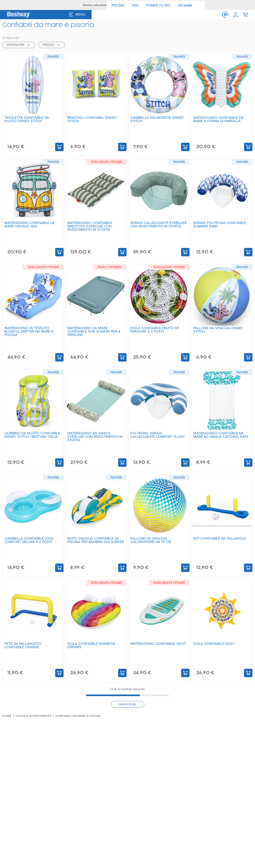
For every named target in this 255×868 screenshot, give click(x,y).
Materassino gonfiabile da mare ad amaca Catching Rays (220, 439)
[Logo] (18, 15)
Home (7, 716)
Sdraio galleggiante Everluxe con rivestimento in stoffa (157, 229)
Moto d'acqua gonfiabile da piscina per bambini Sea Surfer (95, 545)
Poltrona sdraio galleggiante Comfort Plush (159, 438)
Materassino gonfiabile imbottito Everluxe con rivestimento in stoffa (91, 229)
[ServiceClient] (225, 15)
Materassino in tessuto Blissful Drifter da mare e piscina (30, 334)
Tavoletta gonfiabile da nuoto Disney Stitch (28, 122)
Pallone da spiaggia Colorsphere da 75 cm (152, 543)
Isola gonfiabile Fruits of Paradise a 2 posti (156, 332)
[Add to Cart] (59, 147)
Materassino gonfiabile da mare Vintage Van (31, 227)
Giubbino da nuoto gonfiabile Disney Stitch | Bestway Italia (29, 439)
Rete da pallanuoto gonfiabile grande (24, 648)
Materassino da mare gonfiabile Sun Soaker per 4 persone (95, 334)
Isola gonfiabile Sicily (215, 646)
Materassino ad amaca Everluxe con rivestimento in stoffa (94, 439)
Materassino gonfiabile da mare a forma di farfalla (220, 122)
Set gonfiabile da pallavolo (221, 541)
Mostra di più (128, 704)
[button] (17, 37)
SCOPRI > (164, 5)
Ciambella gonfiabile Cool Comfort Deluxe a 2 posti (31, 543)
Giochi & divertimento (33, 716)
